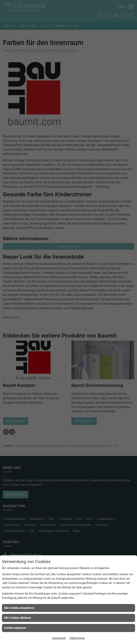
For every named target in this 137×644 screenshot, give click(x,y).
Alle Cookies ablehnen (18, 618)
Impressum (59, 638)
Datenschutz (77, 638)
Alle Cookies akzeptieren (19, 608)
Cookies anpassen (15, 628)
